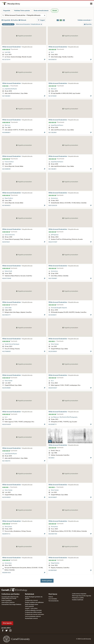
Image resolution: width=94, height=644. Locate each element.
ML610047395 (53, 534)
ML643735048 (7, 278)
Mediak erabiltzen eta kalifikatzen (34, 602)
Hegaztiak (7, 11)
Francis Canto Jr (9, 162)
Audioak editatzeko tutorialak (33, 610)
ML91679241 (6, 242)
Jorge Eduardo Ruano (11, 89)
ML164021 (52, 458)
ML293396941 (53, 351)
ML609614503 (7, 573)
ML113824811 (52, 169)
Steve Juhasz (8, 527)
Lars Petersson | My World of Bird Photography (64, 417)
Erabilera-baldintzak (78, 600)
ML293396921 (7, 497)
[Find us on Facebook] (3, 630)
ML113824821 (6, 96)
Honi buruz (53, 594)
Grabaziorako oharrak (31, 600)
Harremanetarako (54, 601)
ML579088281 (7, 351)
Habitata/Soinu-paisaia (22, 11)
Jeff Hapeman (55, 235)
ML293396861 (7, 388)
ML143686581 (6, 169)
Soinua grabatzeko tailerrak (33, 616)
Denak (55, 11)
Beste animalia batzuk (41, 11)
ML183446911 (53, 315)
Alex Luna (54, 89)
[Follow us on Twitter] (7, 630)
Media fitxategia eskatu (32, 604)
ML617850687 (53, 278)
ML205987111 (53, 424)
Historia (51, 597)
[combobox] (24, 15)
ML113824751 (6, 461)
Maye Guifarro (9, 198)
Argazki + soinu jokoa (31, 608)
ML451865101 (53, 60)
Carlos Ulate (8, 308)
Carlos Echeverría (10, 235)
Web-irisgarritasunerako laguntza (82, 596)
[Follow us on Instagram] (10, 630)
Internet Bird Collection (8, 602)
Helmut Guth (8, 271)
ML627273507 (53, 242)
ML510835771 (6, 315)
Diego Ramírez (55, 563)
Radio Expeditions (7, 600)
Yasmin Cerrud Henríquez (12, 344)
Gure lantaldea (53, 599)
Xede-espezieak (29, 606)
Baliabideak (30, 594)
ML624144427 (53, 388)
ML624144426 (7, 424)
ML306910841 (53, 570)
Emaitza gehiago (47, 581)
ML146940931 (6, 206)
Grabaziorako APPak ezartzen (33, 612)
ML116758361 (53, 96)
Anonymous (54, 198)
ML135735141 (6, 60)
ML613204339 (53, 206)
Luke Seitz (7, 52)
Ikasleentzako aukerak (31, 618)
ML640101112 (6, 534)
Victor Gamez (55, 344)
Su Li (52, 52)
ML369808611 (6, 133)
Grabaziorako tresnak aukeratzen (35, 614)
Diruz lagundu (7, 623)
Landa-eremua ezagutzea (79, 594)
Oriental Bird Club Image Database (11, 604)
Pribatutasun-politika (78, 598)
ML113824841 (53, 133)
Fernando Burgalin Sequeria (59, 308)
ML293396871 (53, 497)
